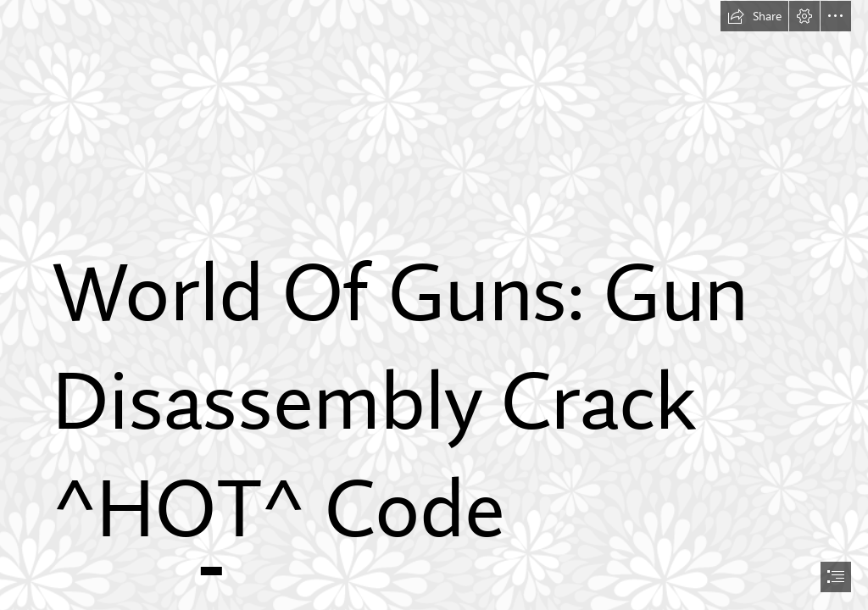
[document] (434, 305)
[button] (754, 16)
